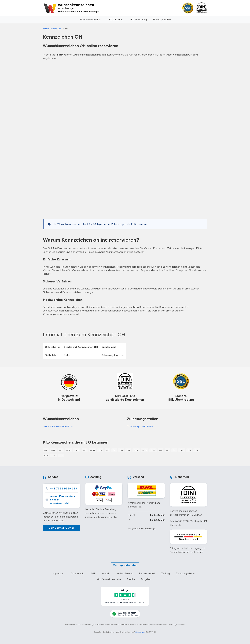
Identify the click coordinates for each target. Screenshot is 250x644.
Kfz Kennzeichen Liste (52, 29)
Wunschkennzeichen (90, 20)
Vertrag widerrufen (125, 565)
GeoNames (140, 632)
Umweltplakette (162, 20)
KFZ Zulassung (115, 20)
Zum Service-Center (61, 528)
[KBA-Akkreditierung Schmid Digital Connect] (125, 614)
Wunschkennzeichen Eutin (58, 427)
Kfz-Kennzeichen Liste (109, 579)
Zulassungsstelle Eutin (140, 427)
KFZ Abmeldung (138, 20)
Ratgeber (146, 579)
